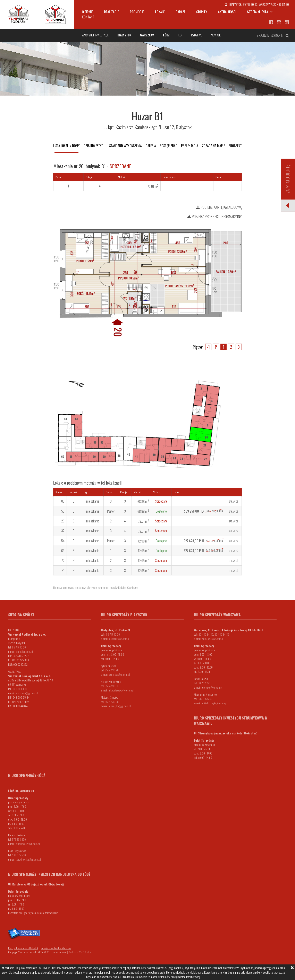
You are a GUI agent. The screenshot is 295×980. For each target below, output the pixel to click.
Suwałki (216, 35)
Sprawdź (233, 501)
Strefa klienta (258, 12)
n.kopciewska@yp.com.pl (121, 690)
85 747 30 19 (111, 686)
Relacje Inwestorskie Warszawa (56, 948)
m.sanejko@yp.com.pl (120, 706)
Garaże (180, 12)
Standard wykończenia (125, 146)
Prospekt (235, 146)
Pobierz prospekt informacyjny (215, 217)
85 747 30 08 (112, 702)
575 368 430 (19, 839)
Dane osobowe (59, 952)
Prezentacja (190, 146)
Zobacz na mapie (213, 146)
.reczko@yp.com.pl (213, 687)
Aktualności (227, 12)
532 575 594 (205, 699)
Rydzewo (197, 35)
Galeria (151, 146)
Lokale (160, 12)
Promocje (137, 12)
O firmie (88, 12)
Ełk (180, 35)
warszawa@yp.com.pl (27, 693)
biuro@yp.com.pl (24, 651)
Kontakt (88, 17)
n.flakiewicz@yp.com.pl (28, 844)
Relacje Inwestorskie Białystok (23, 948)
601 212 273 (204, 683)
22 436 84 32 (222, 634)
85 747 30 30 (250, 4)
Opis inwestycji (94, 146)
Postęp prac (168, 146)
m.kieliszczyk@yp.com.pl (214, 703)
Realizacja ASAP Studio (80, 952)
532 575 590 (19, 855)
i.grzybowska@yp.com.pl (28, 859)
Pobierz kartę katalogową (219, 207)
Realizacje (112, 12)
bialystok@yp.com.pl (119, 639)
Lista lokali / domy (66, 146)
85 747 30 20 (112, 670)
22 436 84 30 (281, 4)
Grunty (202, 12)
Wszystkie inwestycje (95, 35)
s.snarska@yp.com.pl (119, 674)
